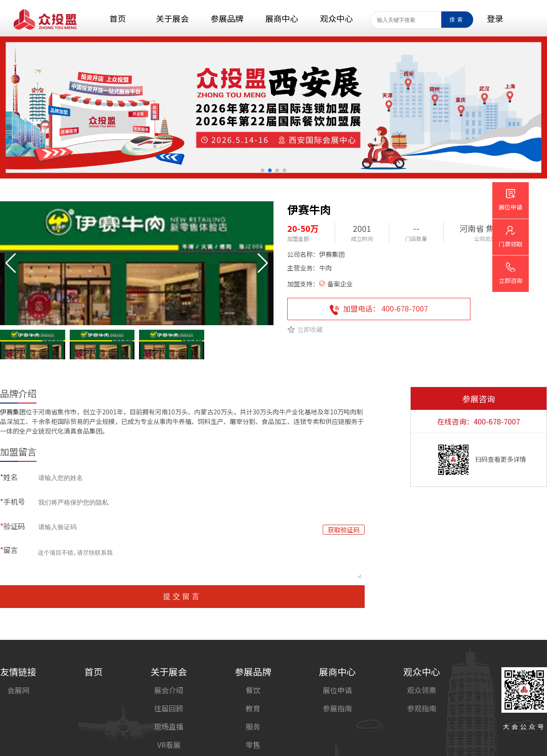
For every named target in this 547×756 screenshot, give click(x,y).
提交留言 (182, 596)
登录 (495, 18)
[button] (263, 170)
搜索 (457, 20)
